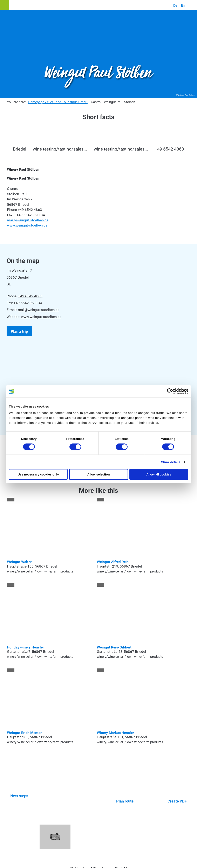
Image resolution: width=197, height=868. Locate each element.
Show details (171, 462)
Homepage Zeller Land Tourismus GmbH (58, 102)
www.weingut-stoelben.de (27, 225)
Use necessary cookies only (38, 474)
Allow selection (98, 474)
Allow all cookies (159, 474)
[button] (5, 5)
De (175, 5)
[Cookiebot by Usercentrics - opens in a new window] (170, 391)
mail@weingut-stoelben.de (28, 220)
